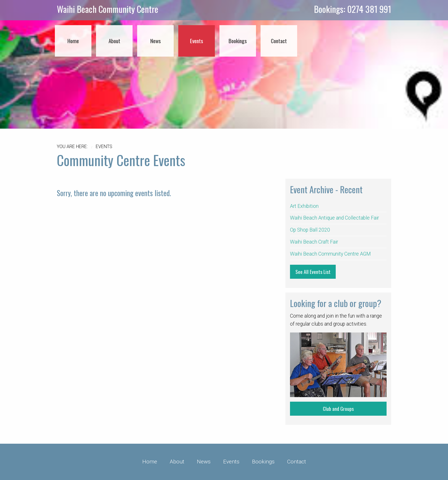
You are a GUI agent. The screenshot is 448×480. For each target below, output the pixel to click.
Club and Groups (338, 409)
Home (150, 462)
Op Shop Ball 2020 (310, 230)
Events (231, 462)
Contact (297, 462)
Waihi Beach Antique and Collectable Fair (334, 218)
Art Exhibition (304, 206)
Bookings (263, 462)
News (204, 462)
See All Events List (313, 272)
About (177, 462)
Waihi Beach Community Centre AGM (330, 254)
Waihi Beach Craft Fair (314, 242)
